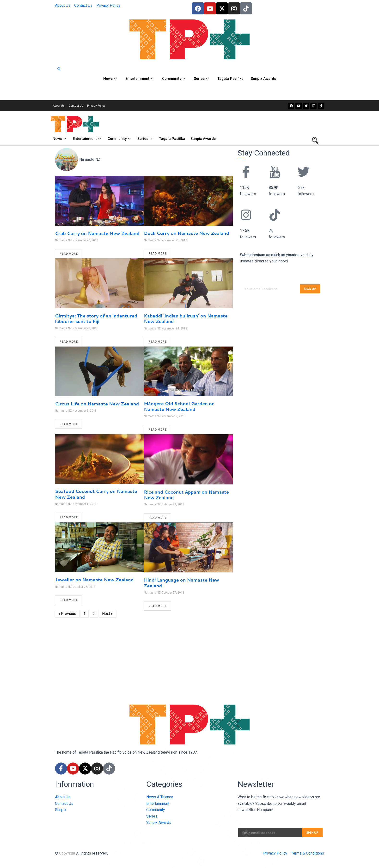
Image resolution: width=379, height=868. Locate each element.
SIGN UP (310, 289)
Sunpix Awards (263, 79)
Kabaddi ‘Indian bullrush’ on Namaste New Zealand (186, 319)
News (110, 79)
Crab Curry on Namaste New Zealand (97, 233)
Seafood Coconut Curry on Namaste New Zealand (96, 494)
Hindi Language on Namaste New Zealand (181, 583)
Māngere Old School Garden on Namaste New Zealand (179, 406)
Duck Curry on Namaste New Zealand (186, 233)
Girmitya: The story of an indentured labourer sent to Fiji (96, 319)
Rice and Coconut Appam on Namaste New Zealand (186, 495)
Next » (107, 614)
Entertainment (139, 79)
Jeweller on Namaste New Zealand (94, 580)
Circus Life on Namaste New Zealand (97, 404)
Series (201, 79)
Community (174, 79)
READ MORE (69, 254)
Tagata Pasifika (230, 79)
